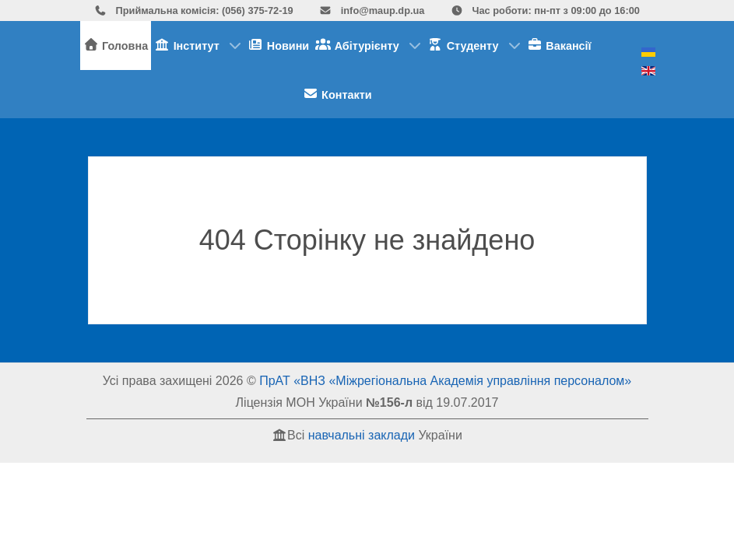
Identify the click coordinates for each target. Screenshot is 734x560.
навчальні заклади (362, 435)
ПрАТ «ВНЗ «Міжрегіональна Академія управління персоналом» (445, 381)
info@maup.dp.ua (372, 10)
